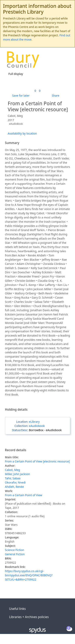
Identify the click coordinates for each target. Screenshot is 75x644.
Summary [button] (12, 143)
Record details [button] (16, 450)
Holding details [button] (16, 410)
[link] (35, 91)
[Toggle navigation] (66, 61)
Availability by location (22, 133)
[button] (61, 61)
